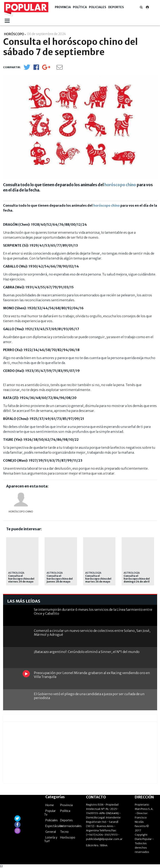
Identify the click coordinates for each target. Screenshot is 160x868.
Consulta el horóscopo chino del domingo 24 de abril (137, 579)
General (51, 832)
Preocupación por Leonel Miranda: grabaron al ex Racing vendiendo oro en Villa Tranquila (92, 675)
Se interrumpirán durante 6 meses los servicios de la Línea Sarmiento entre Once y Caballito (93, 611)
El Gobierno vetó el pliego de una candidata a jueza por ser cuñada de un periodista (89, 696)
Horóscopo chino (21, 512)
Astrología (16, 573)
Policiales (98, 7)
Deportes (116, 7)
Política (80, 7)
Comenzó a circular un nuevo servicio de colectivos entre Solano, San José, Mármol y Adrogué (92, 633)
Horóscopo (68, 837)
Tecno (64, 832)
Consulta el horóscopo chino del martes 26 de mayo (98, 579)
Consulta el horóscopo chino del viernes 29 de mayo (21, 579)
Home (50, 805)
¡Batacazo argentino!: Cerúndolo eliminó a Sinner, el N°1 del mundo (87, 652)
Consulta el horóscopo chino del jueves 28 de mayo (60, 579)
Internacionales (71, 826)
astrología (132, 573)
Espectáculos (54, 826)
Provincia (63, 7)
